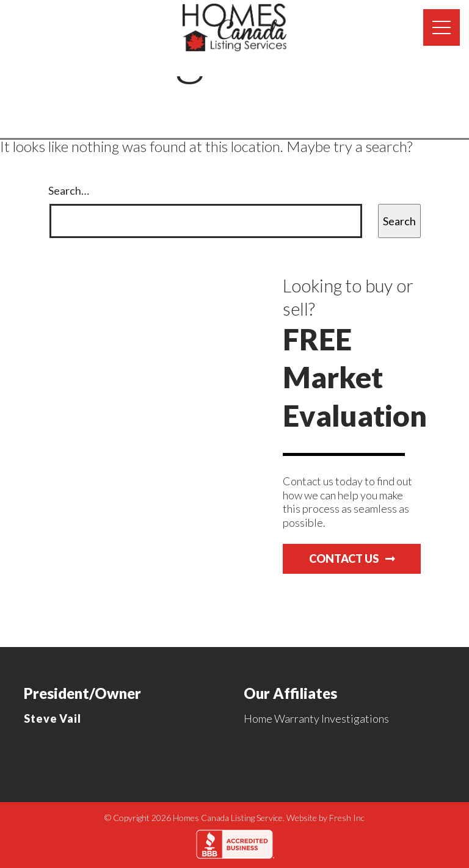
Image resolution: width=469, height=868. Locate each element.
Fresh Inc (347, 818)
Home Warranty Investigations (316, 718)
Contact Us (352, 559)
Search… (69, 190)
